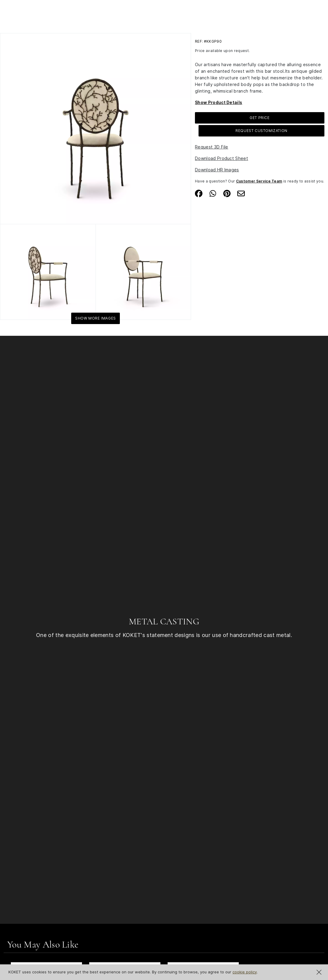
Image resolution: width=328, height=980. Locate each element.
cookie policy (245, 972)
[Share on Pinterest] (227, 193)
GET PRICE (260, 118)
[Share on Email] (241, 193)
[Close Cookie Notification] (319, 972)
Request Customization (261, 131)
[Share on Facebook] (199, 193)
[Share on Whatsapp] (213, 193)
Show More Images (96, 318)
